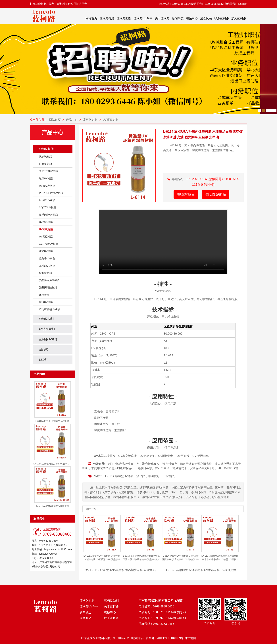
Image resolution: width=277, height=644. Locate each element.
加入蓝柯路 (239, 18)
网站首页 (91, 18)
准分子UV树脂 (47, 258)
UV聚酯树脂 (46, 237)
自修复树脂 (45, 164)
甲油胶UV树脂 (47, 200)
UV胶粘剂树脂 (47, 186)
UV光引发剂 (47, 329)
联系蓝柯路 (222, 18)
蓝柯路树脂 (107, 18)
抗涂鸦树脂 (45, 157)
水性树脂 (44, 295)
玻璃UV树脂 (46, 178)
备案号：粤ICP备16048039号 (165, 638)
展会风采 (206, 18)
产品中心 (72, 120)
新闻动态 (178, 18)
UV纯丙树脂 (46, 222)
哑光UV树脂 (46, 251)
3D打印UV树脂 (48, 207)
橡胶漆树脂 (45, 273)
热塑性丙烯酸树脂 (49, 280)
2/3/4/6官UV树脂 (49, 244)
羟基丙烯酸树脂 (48, 287)
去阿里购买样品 (216, 194)
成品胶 (43, 349)
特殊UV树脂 (46, 302)
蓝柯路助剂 (124, 18)
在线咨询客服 (186, 194)
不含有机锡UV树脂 (50, 309)
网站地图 (190, 638)
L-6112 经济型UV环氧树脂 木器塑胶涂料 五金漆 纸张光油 (127, 570)
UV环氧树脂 (111, 120)
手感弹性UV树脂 (48, 171)
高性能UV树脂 (47, 266)
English (243, 4)
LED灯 (43, 360)
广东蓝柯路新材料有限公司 (98, 638)
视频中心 (192, 18)
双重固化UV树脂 (48, 215)
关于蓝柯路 (162, 18)
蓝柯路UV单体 (143, 18)
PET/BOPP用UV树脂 (51, 193)
